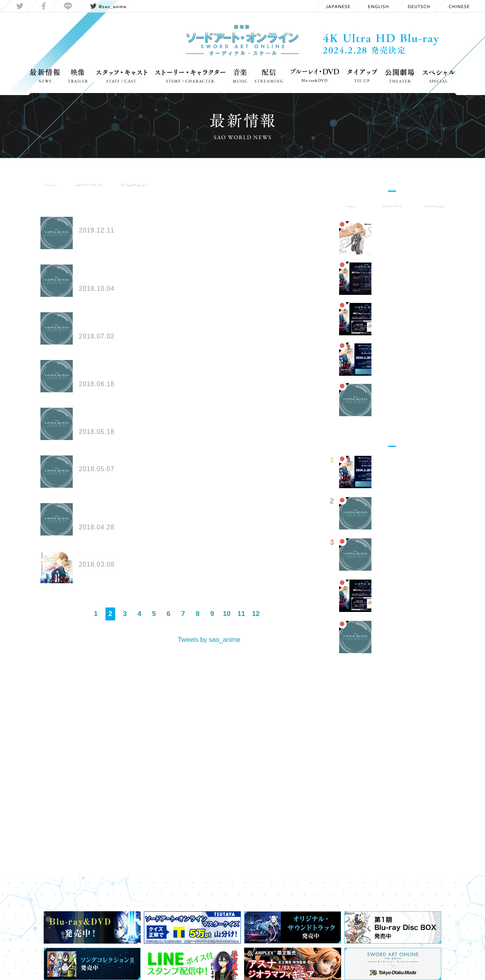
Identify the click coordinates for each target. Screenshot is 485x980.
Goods (95, 194)
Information (55, 194)
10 (227, 614)
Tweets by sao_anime (209, 640)
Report (212, 194)
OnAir (153, 194)
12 (256, 614)
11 (241, 614)
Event (124, 194)
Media (181, 194)
